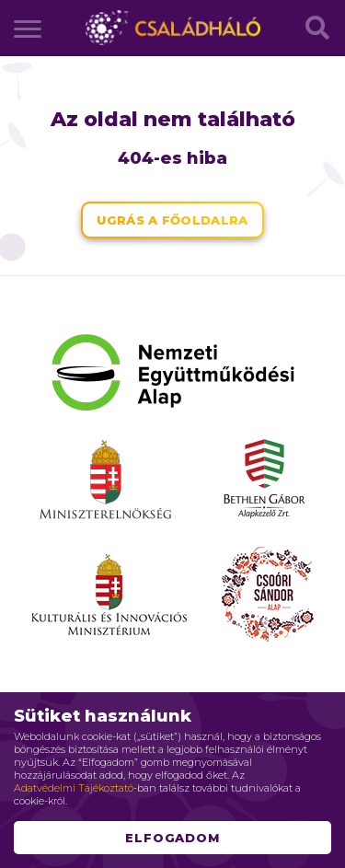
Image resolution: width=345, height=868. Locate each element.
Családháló (173, 28)
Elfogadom (173, 838)
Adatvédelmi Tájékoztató (74, 788)
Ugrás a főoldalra (172, 220)
